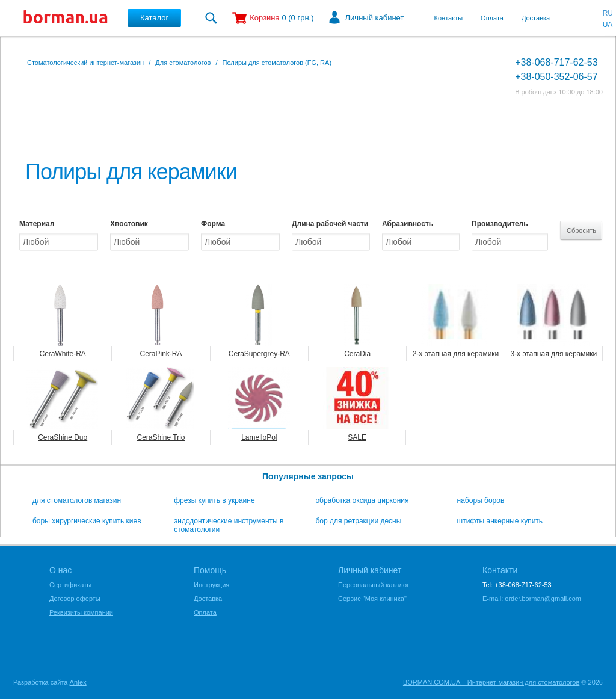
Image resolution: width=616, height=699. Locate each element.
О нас (60, 570)
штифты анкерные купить (500, 521)
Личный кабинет (375, 18)
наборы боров (481, 500)
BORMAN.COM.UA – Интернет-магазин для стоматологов (491, 682)
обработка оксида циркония (362, 500)
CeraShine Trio (161, 437)
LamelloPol (259, 437)
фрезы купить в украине (214, 500)
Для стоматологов (183, 63)
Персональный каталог (374, 585)
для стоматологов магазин (77, 500)
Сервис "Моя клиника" (372, 599)
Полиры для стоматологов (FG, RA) (277, 63)
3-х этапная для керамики (553, 354)
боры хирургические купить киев (87, 521)
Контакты (449, 18)
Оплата (492, 18)
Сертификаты (70, 585)
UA (608, 25)
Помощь (210, 570)
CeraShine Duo (63, 437)
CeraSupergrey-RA (259, 354)
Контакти (500, 570)
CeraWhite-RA (62, 354)
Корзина (265, 18)
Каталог (154, 18)
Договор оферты (75, 599)
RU (608, 13)
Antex (78, 682)
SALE (357, 437)
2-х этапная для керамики (456, 354)
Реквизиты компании (81, 612)
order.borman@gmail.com (543, 599)
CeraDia (357, 354)
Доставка (536, 18)
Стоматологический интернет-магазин (85, 63)
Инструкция (211, 585)
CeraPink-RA (161, 354)
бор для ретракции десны (358, 521)
